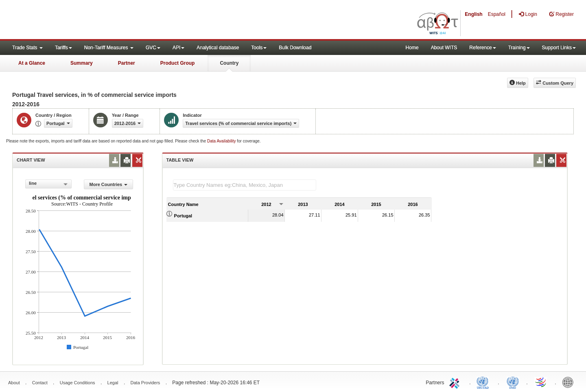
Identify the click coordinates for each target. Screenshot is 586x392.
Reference (482, 48)
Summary (82, 63)
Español (497, 14)
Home (412, 48)
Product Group (178, 63)
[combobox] (48, 184)
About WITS (444, 48)
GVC (153, 48)
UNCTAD (484, 382)
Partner (127, 63)
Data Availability (222, 141)
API (178, 48)
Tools (259, 48)
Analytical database (218, 48)
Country (229, 63)
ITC (456, 382)
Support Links (559, 48)
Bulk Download (295, 48)
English (473, 14)
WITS (81, 20)
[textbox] (245, 185)
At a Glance (32, 63)
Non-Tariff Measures (109, 48)
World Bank (570, 382)
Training (519, 48)
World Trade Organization (541, 382)
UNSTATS (513, 382)
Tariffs (63, 48)
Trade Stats (27, 48)
